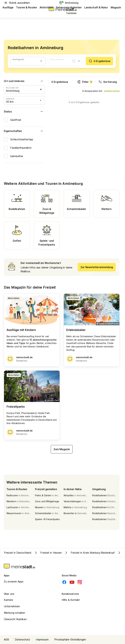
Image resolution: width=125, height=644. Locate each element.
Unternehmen (12, 606)
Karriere (8, 600)
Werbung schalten (15, 613)
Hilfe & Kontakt (71, 600)
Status (24, 111)
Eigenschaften (24, 131)
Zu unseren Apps (14, 581)
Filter (85, 82)
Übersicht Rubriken (15, 619)
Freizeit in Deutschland (18, 553)
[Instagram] (80, 582)
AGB (6, 639)
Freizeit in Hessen (48, 553)
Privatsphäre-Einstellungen (70, 639)
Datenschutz (22, 639)
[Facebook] (64, 582)
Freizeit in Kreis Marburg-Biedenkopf (89, 553)
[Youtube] (72, 582)
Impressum (42, 639)
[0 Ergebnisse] (99, 61)
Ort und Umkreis (24, 81)
